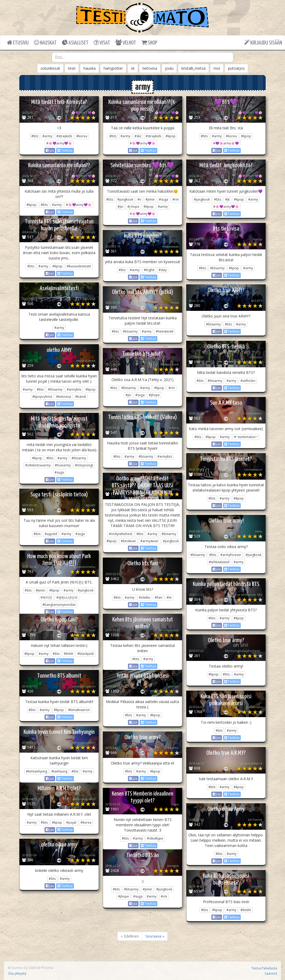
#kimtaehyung (37, 771)
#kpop (171, 136)
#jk (227, 199)
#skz (138, 136)
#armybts (74, 389)
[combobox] (142, 57)
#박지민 (46, 597)
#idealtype (155, 838)
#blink (68, 654)
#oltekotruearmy (38, 465)
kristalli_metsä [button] (193, 68)
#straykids (64, 136)
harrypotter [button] (113, 68)
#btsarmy (217, 268)
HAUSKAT (45, 43)
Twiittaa (65, 150)
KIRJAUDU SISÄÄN (263, 43)
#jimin (150, 199)
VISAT (102, 43)
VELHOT (126, 43)
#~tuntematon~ (246, 437)
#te (169, 597)
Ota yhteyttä (17, 973)
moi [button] (217, 68)
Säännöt (271, 973)
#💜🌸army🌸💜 (226, 143)
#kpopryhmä (42, 397)
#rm (176, 199)
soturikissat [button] (50, 68)
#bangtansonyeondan (59, 605)
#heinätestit (165, 331)
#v (139, 199)
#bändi (81, 397)
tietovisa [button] (150, 68)
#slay (163, 270)
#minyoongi (84, 465)
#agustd (51, 534)
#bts (35, 136)
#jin (120, 207)
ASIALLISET (75, 43)
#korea (82, 136)
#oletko (145, 597)
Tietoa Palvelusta (264, 968)
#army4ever (150, 541)
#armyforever (231, 555)
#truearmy (63, 465)
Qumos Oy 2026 (22, 968)
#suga (164, 199)
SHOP (149, 43)
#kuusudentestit (79, 266)
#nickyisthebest (121, 534)
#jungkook (125, 199)
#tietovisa (64, 397)
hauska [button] (90, 68)
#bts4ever (128, 541)
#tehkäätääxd (219, 562)
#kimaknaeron (79, 710)
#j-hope (133, 207)
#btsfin (246, 910)
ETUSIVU (18, 43)
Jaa (50, 150)
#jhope (154, 395)
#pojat (71, 822)
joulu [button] (169, 68)
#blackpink (86, 654)
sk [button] (133, 68)
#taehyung (59, 771)
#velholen (248, 381)
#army (47, 136)
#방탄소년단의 (67, 597)
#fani (159, 597)
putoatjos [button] (236, 68)
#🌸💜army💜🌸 (59, 143)
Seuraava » (155, 936)
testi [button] (72, 68)
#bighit (149, 270)
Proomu (47, 968)
